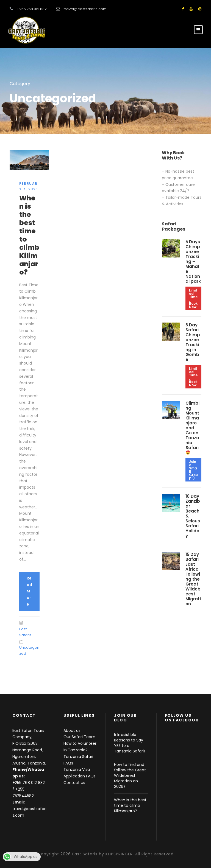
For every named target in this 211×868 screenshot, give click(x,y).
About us (72, 730)
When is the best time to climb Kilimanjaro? (29, 235)
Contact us (74, 783)
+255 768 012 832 (29, 783)
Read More (29, 591)
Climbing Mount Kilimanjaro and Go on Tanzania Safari (192, 427)
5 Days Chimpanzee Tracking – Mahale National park (193, 261)
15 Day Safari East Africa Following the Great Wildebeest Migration (193, 579)
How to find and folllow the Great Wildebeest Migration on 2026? (130, 775)
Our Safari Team (79, 737)
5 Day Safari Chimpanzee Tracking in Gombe (193, 342)
